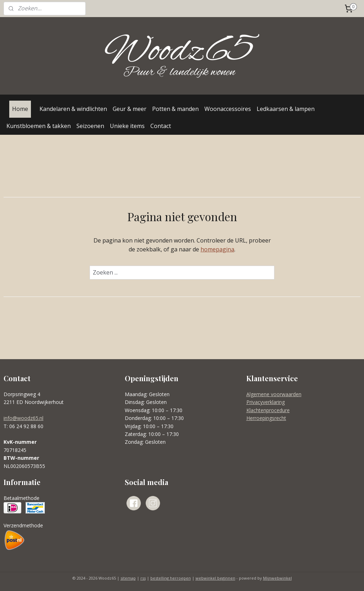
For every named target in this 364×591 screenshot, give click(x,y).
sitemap (128, 578)
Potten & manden (175, 109)
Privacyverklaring (266, 402)
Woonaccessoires (228, 109)
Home (20, 109)
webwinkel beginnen (215, 578)
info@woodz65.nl (23, 418)
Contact (161, 126)
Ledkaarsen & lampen (286, 109)
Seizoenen (90, 126)
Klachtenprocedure (268, 410)
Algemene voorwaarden (274, 394)
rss (143, 578)
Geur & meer (130, 109)
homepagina (217, 249)
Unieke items (127, 126)
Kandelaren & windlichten (73, 109)
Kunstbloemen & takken (39, 126)
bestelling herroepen (171, 578)
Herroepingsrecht (266, 418)
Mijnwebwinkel (277, 578)
